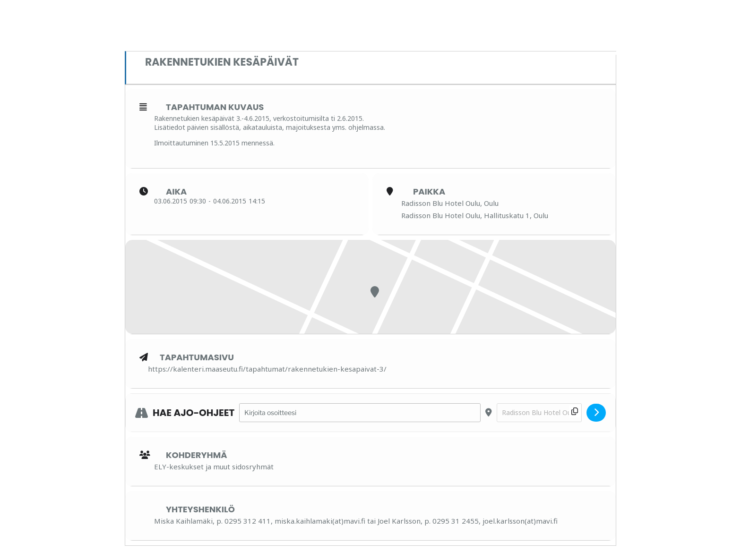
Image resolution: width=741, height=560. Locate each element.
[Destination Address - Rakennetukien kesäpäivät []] (539, 413)
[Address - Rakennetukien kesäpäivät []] (360, 413)
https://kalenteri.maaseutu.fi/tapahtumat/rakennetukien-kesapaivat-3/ (267, 369)
